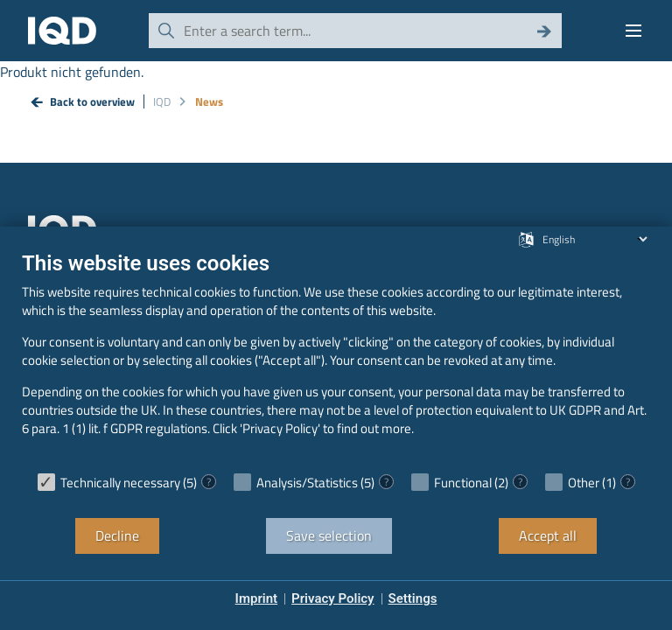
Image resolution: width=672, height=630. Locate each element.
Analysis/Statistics (307, 483)
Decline (117, 535)
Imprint (257, 598)
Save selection (329, 535)
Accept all (548, 535)
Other (584, 483)
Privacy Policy (332, 598)
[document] (336, 357)
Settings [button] (413, 598)
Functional (463, 483)
